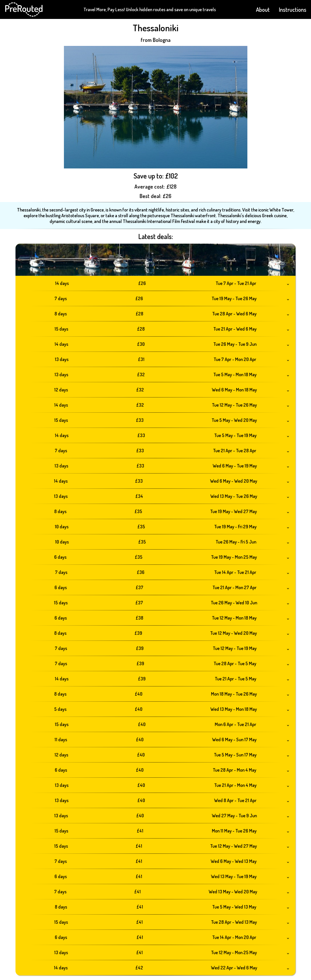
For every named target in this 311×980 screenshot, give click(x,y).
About (263, 9)
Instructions (293, 9)
